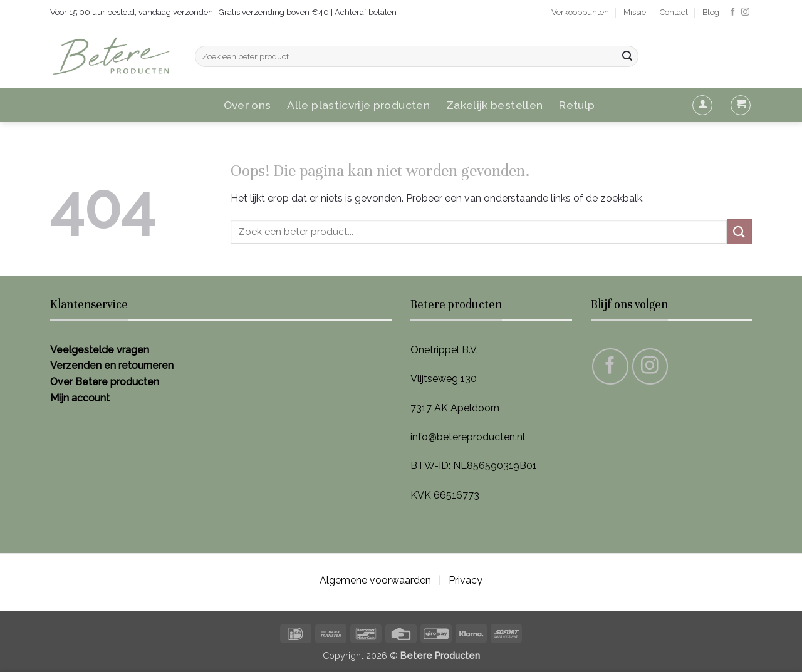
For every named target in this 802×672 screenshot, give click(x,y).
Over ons (247, 105)
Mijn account (80, 398)
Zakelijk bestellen (494, 105)
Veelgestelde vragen (100, 350)
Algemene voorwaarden (375, 580)
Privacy (466, 580)
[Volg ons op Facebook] (733, 12)
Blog (711, 12)
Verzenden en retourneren (112, 365)
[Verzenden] (627, 56)
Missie (635, 12)
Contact (674, 12)
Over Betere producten (105, 382)
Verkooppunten (580, 12)
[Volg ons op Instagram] (745, 12)
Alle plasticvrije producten (358, 105)
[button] (702, 105)
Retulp (577, 105)
